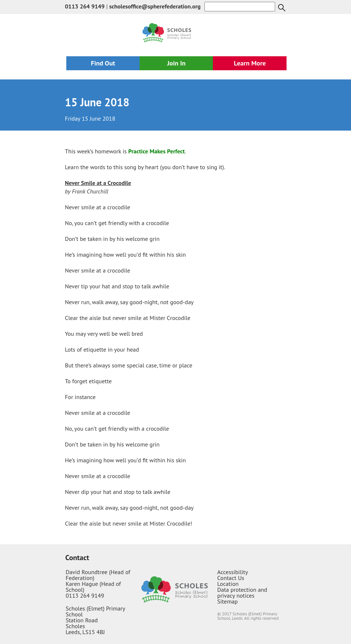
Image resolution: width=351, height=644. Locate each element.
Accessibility (233, 572)
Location (228, 584)
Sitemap (228, 601)
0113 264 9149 (85, 6)
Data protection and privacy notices (242, 593)
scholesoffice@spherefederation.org (155, 6)
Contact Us (231, 578)
